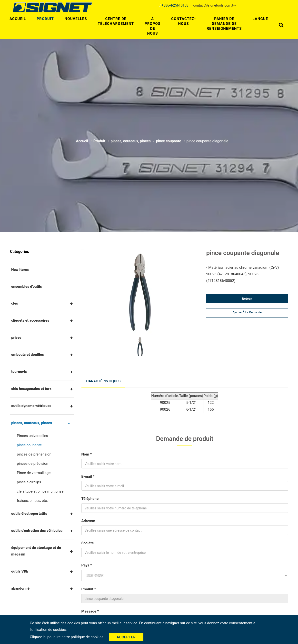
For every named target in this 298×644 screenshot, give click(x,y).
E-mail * (88, 476)
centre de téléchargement (116, 21)
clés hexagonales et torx (31, 389)
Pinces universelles (32, 436)
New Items (20, 270)
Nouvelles (76, 19)
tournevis (19, 372)
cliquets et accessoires (30, 320)
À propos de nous (153, 26)
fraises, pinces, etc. (32, 501)
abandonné (20, 588)
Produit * (89, 589)
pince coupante (169, 141)
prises (16, 337)
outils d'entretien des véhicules (37, 531)
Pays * (87, 565)
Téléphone (90, 499)
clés (15, 303)
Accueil (18, 19)
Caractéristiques (104, 381)
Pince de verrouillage (34, 473)
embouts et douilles (28, 355)
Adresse (88, 521)
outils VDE (20, 571)
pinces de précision (33, 464)
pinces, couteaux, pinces (131, 141)
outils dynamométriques (31, 406)
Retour (247, 299)
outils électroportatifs (29, 514)
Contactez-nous (184, 21)
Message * (90, 611)
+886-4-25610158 (175, 5)
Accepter (126, 637)
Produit (45, 19)
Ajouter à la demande (247, 312)
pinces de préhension (34, 454)
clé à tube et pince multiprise (40, 491)
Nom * (87, 454)
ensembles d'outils (27, 287)
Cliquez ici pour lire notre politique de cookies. (67, 637)
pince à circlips (29, 482)
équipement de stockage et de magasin (36, 551)
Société (88, 543)
